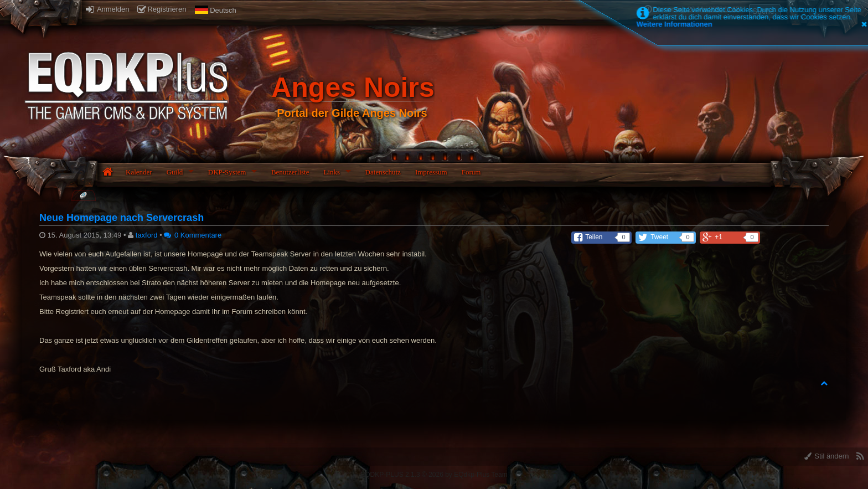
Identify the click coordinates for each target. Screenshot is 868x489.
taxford (147, 235)
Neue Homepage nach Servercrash (122, 218)
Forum (471, 172)
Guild (175, 172)
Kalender (139, 172)
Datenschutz (383, 172)
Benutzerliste (290, 172)
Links (332, 172)
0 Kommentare (193, 235)
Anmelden (107, 9)
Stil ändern (827, 456)
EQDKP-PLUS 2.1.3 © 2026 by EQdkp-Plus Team (434, 475)
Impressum (431, 172)
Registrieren (162, 9)
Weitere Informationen (675, 24)
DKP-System (227, 172)
